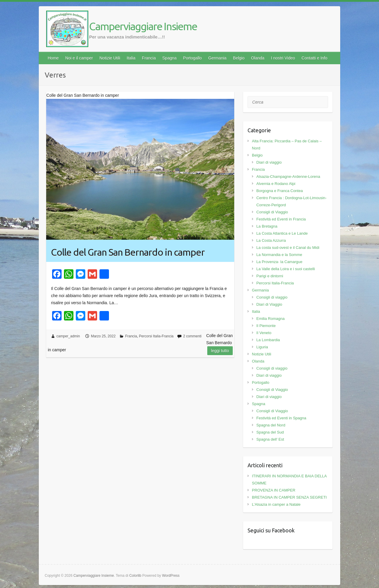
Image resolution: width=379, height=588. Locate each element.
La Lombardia (268, 340)
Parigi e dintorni (270, 276)
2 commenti (192, 336)
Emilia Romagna (270, 319)
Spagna (169, 58)
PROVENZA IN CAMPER (274, 490)
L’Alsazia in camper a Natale (276, 504)
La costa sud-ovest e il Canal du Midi (288, 248)
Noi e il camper (79, 58)
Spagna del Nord (271, 425)
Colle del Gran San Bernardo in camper (128, 252)
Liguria (262, 347)
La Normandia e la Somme (279, 255)
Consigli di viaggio (272, 297)
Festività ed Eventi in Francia (281, 219)
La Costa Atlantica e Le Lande (282, 233)
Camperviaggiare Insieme (143, 26)
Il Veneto (264, 333)
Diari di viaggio (269, 162)
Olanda (258, 58)
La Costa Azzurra (271, 240)
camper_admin (68, 336)
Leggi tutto (220, 351)
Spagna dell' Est (270, 439)
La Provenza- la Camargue (279, 262)
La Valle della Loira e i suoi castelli (286, 269)
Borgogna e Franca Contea (280, 191)
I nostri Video (283, 58)
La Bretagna (267, 226)
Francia (149, 58)
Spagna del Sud (270, 432)
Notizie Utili (110, 58)
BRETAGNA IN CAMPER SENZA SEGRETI (289, 497)
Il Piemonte (266, 326)
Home (53, 58)
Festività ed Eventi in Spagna (281, 418)
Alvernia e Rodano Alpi (276, 184)
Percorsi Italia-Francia (156, 336)
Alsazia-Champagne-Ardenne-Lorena (288, 177)
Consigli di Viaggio (272, 212)
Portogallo (192, 58)
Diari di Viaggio (269, 304)
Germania (217, 58)
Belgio (239, 58)
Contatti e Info (314, 58)
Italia (131, 58)
